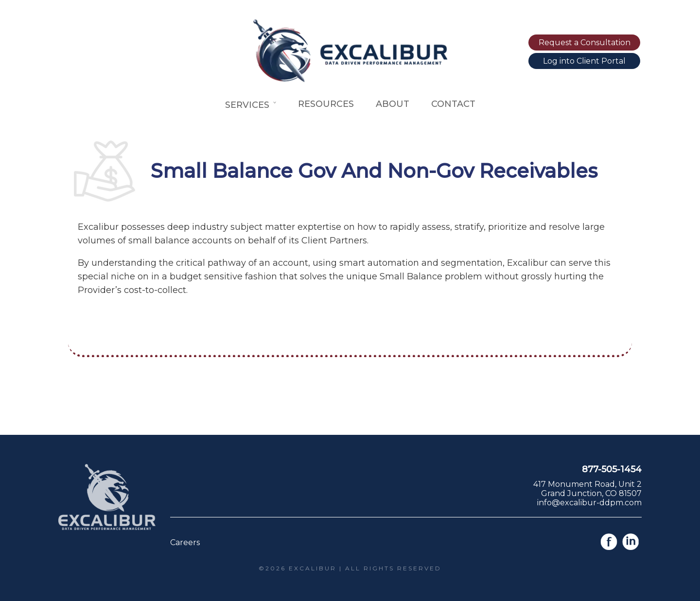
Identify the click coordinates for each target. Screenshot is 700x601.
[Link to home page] (350, 79)
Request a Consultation (585, 43)
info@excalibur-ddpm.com (589, 503)
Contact (453, 104)
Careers (185, 542)
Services (251, 105)
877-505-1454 (612, 469)
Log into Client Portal (584, 61)
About (393, 104)
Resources (326, 104)
